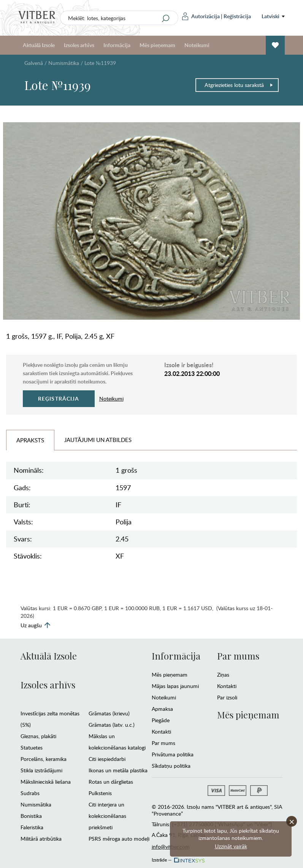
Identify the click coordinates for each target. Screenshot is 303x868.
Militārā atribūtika (41, 839)
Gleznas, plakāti (38, 736)
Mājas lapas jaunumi (175, 686)
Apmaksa (162, 709)
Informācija (117, 45)
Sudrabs (30, 793)
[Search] (165, 18)
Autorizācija (201, 16)
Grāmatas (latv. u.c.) (112, 725)
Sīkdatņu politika (171, 766)
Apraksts (30, 440)
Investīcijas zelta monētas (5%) (50, 719)
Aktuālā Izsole (39, 45)
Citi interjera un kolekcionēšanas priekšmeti (107, 816)
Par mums (163, 743)
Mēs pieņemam (157, 45)
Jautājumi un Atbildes (98, 440)
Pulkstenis (100, 793)
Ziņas (223, 675)
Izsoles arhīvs (79, 45)
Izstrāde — (178, 858)
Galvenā (34, 63)
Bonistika (31, 816)
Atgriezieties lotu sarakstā (239, 85)
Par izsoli (227, 697)
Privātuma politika (173, 754)
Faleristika (32, 827)
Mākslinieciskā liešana (46, 782)
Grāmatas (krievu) (109, 713)
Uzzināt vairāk (231, 846)
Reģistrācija (237, 16)
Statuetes (32, 747)
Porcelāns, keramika (44, 759)
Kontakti (161, 731)
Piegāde (161, 720)
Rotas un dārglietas (111, 782)
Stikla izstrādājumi (41, 770)
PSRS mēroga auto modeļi (119, 839)
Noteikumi (197, 45)
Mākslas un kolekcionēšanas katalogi (117, 742)
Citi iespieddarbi (107, 759)
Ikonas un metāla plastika (118, 770)
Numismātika (64, 63)
